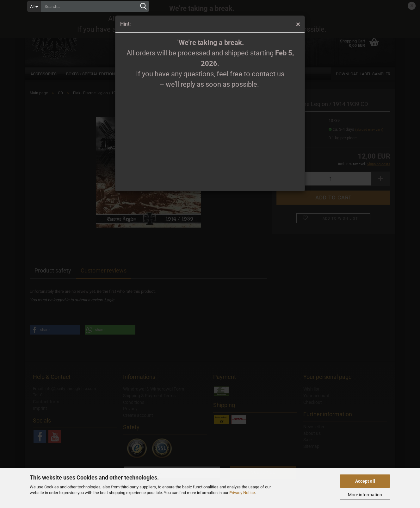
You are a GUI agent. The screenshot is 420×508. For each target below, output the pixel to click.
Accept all (365, 481)
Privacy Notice (242, 493)
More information (365, 495)
